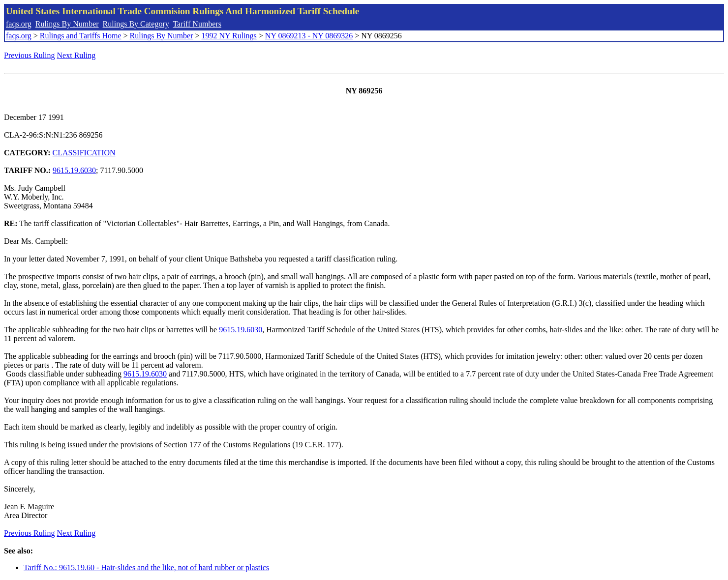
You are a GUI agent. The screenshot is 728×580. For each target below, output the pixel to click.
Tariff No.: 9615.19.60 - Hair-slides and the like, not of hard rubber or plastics (146, 567)
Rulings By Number (67, 24)
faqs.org (19, 24)
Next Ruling (76, 55)
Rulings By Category (136, 24)
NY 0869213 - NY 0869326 (309, 36)
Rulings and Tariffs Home (81, 36)
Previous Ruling (30, 55)
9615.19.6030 (74, 170)
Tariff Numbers (197, 24)
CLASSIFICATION (84, 153)
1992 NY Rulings (229, 36)
